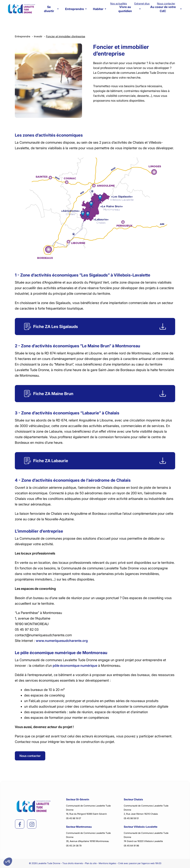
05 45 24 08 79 (74, 846)
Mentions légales (107, 863)
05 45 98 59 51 (131, 818)
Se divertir (51, 9)
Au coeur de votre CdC (166, 9)
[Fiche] (95, 326)
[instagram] (32, 824)
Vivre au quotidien (129, 9)
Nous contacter (166, 3)
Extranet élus (142, 3)
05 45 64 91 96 (131, 846)
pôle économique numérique (75, 666)
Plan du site (91, 863)
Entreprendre (76, 9)
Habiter (100, 9)
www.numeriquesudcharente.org (62, 641)
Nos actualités (119, 3)
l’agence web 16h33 (151, 863)
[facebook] (20, 824)
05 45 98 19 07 (73, 818)
